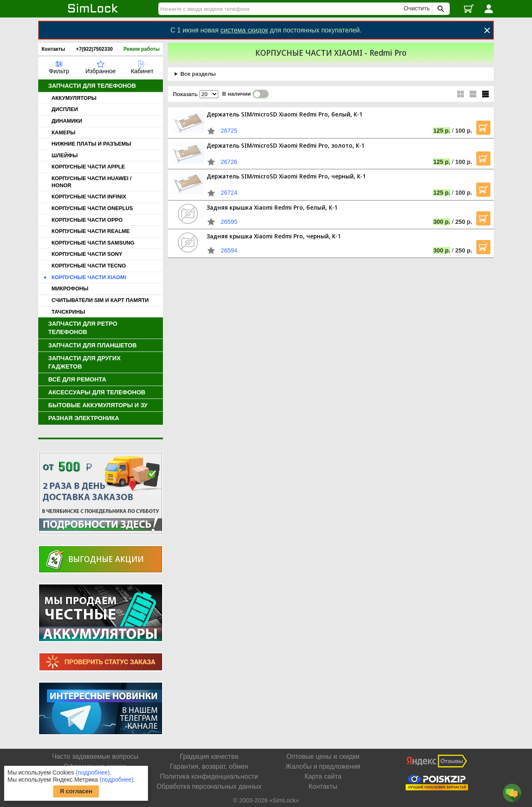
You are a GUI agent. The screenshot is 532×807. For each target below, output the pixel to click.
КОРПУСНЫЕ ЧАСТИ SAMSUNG (93, 243)
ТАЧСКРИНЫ (68, 312)
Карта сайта (323, 776)
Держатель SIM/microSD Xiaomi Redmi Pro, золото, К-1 (286, 145)
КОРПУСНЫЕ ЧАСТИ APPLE (88, 167)
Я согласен (76, 791)
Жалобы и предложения (323, 766)
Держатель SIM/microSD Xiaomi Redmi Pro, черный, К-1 (286, 176)
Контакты (53, 49)
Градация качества (209, 756)
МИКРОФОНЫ (70, 288)
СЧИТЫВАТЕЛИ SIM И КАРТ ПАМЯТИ (100, 300)
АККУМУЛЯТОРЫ (74, 98)
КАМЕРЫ (63, 132)
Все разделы (198, 74)
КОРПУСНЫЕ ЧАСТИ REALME (91, 231)
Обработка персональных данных (209, 786)
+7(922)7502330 (94, 49)
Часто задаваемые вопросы (95, 756)
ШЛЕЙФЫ (65, 155)
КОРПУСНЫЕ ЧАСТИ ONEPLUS (92, 208)
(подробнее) (93, 772)
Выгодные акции (106, 559)
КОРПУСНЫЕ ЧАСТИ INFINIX (89, 197)
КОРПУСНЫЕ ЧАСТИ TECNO (89, 266)
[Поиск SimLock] (440, 9)
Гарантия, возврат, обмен (209, 766)
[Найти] (282, 9)
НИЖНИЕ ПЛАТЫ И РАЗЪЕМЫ (91, 144)
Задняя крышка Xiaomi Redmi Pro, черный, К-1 (274, 236)
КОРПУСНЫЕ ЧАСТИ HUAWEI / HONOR (91, 182)
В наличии (246, 94)
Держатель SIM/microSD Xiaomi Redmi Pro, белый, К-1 (284, 114)
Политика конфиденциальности (209, 776)
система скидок (244, 30)
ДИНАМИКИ (67, 121)
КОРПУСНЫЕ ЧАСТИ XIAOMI (89, 277)
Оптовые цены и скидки (323, 756)
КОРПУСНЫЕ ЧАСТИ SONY (87, 254)
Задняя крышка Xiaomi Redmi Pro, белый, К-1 (272, 207)
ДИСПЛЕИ (65, 109)
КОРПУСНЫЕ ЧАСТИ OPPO (87, 220)
